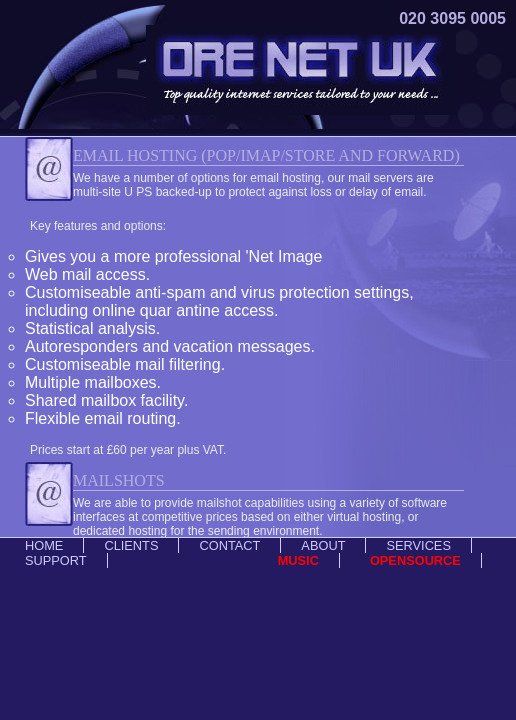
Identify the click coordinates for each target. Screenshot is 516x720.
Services (418, 545)
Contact (229, 545)
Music (298, 560)
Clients (131, 545)
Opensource (415, 560)
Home (44, 545)
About (323, 545)
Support (56, 560)
